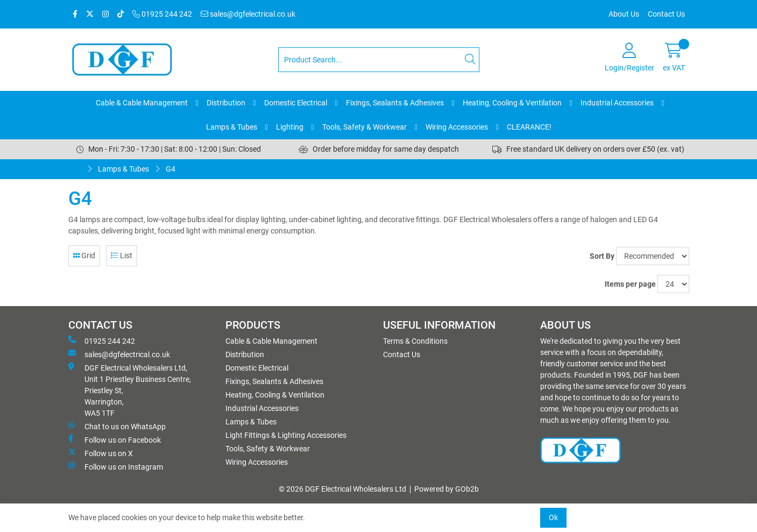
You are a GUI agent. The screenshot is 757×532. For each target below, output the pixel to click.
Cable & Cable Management (142, 103)
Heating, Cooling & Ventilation (512, 103)
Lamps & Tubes (232, 127)
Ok (553, 517)
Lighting (290, 127)
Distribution (226, 103)
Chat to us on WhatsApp (117, 426)
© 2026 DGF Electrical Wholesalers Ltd (342, 489)
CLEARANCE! (529, 127)
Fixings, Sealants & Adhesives (395, 103)
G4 (171, 169)
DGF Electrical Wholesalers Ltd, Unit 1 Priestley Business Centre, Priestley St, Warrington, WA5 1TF (130, 390)
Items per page (630, 284)
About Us (624, 14)
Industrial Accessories (617, 103)
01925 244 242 (162, 14)
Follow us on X (101, 453)
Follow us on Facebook (115, 439)
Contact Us (666, 14)
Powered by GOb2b (447, 489)
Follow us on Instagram (116, 466)
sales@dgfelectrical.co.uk (248, 14)
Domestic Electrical (296, 103)
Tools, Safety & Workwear (365, 127)
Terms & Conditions (415, 341)
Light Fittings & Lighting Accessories (286, 435)
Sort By (602, 256)
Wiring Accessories (457, 127)
